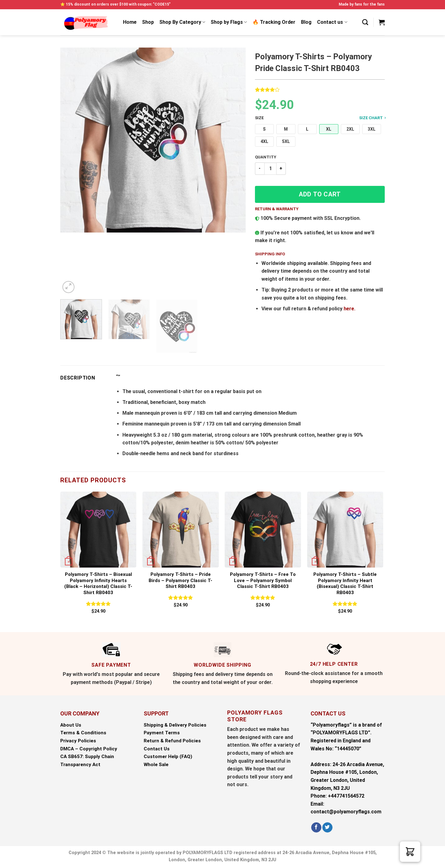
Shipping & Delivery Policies (175, 725)
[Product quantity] (270, 169)
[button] (264, 129)
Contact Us (157, 749)
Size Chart (372, 118)
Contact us (332, 22)
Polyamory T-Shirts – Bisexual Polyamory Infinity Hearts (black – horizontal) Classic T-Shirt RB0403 (98, 583)
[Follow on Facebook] (316, 828)
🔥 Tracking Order (274, 22)
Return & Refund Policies (172, 741)
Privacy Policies (78, 741)
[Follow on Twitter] (327, 828)
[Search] (365, 22)
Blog (306, 22)
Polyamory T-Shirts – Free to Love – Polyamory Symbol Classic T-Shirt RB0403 (263, 580)
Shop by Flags (229, 22)
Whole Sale (156, 765)
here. (350, 309)
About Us (71, 725)
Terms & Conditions (83, 733)
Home (130, 22)
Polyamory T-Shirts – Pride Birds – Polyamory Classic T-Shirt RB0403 (180, 580)
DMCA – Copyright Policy (89, 749)
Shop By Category (182, 22)
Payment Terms (162, 733)
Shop (148, 22)
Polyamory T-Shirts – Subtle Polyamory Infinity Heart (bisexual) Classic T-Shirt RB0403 (345, 583)
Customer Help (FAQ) (168, 757)
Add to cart (320, 194)
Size (320, 118)
